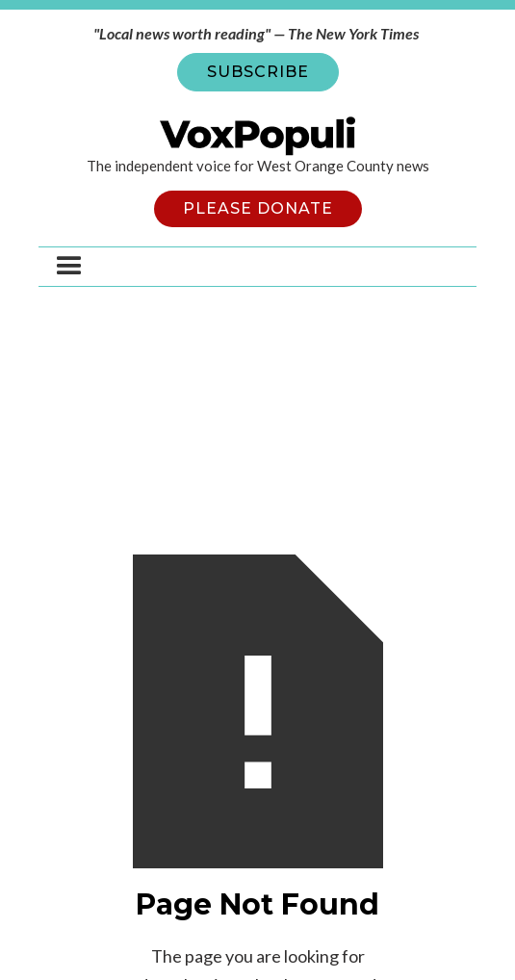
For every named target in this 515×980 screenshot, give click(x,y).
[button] (69, 267)
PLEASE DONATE (258, 208)
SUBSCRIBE (258, 72)
